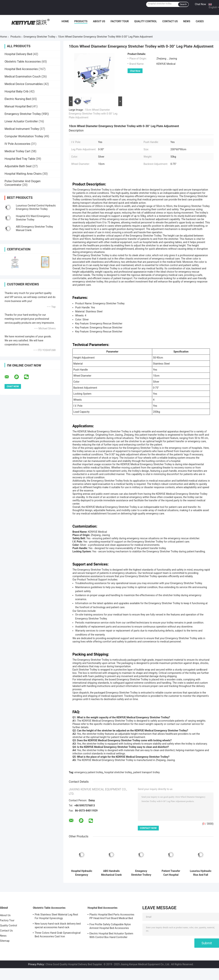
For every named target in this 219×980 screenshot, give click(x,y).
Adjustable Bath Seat (18, 166)
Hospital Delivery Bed (18, 54)
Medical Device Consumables (24, 84)
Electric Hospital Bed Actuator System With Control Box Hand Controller (111, 935)
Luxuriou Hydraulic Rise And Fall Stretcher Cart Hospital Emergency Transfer (201, 873)
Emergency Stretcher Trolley (39, 37)
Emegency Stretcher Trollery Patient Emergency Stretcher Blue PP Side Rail (141, 873)
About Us (99, 21)
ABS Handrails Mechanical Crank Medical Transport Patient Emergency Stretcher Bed (111, 873)
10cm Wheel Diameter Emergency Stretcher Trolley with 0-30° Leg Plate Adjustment (93, 114)
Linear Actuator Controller (21, 121)
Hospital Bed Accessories (21, 69)
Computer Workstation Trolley (24, 136)
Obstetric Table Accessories (23, 62)
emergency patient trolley (89, 772)
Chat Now (200, 4)
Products (81, 21)
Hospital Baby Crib (17, 91)
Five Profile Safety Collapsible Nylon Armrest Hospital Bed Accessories (110, 926)
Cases (200, 21)
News (187, 21)
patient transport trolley (146, 772)
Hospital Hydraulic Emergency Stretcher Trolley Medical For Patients (82, 873)
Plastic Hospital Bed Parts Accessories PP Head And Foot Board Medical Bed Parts (112, 917)
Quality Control (146, 21)
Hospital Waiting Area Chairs (23, 174)
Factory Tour (120, 21)
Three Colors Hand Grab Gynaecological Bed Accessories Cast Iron (58, 935)
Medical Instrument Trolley (22, 129)
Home (65, 21)
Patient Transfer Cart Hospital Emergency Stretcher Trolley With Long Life (171, 873)
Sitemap (5, 941)
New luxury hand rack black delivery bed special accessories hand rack (58, 925)
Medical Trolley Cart (17, 151)
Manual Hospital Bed (18, 106)
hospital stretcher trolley (118, 772)
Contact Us (170, 21)
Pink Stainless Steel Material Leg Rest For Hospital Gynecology (56, 916)
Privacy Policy (36, 964)
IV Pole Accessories (17, 144)
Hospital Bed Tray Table (20, 159)
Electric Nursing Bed (18, 99)
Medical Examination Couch (23, 76)
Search (183, 4)
